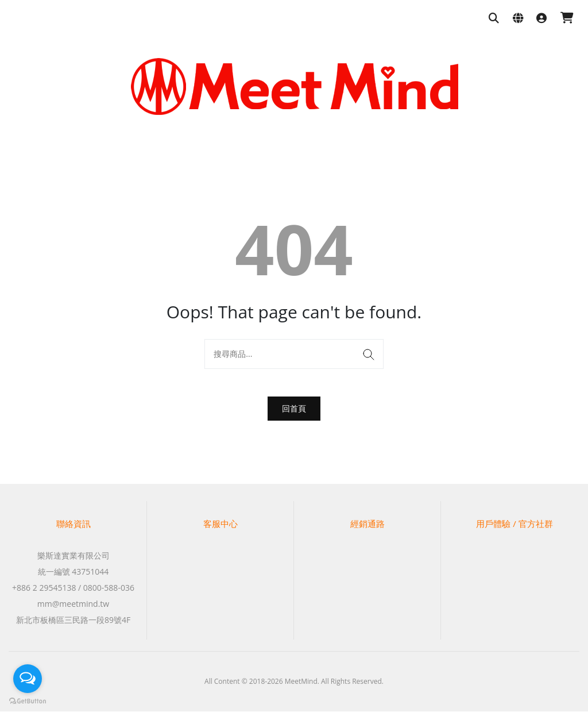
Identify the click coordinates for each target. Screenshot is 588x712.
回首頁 (294, 408)
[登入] (541, 19)
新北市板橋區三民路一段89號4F (73, 620)
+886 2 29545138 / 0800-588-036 (73, 588)
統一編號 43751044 (73, 572)
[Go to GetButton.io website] (28, 701)
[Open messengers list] (28, 679)
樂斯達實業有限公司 (73, 556)
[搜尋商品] (494, 19)
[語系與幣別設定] (518, 19)
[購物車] (567, 19)
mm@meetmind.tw (73, 604)
